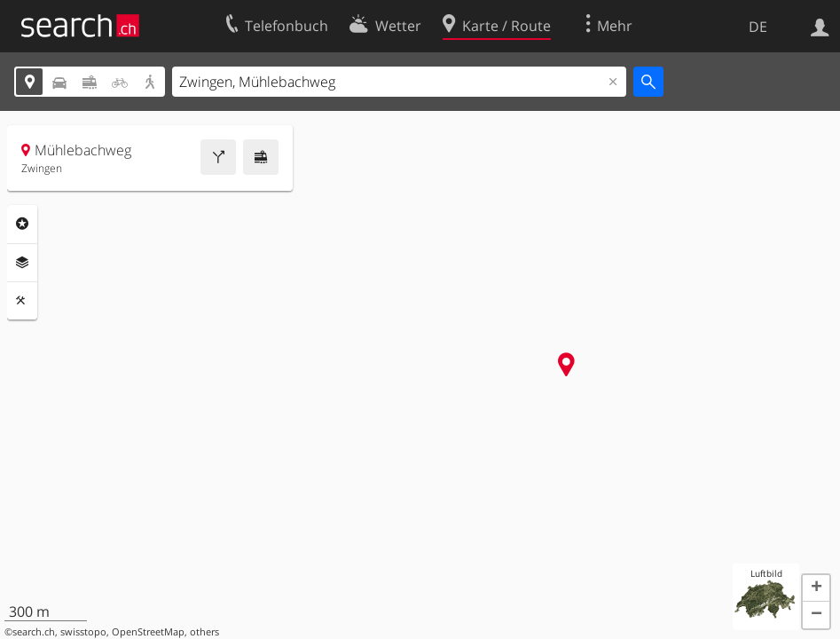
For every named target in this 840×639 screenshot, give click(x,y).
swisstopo (83, 632)
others (204, 632)
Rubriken (22, 224)
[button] (816, 588)
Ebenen (22, 263)
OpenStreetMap (148, 632)
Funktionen (22, 301)
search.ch (34, 632)
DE (758, 27)
